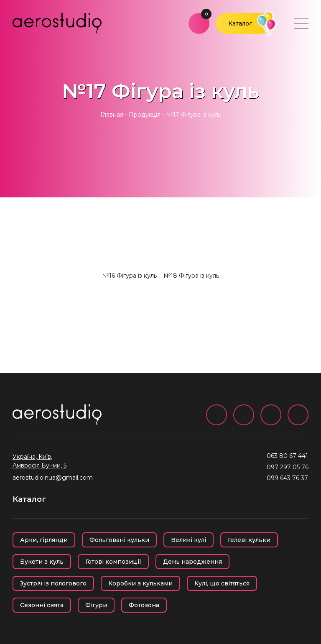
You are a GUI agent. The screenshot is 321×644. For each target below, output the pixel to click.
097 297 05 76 (288, 467)
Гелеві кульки (249, 540)
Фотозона (144, 605)
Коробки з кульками (140, 583)
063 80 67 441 (287, 456)
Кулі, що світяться (222, 583)
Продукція (145, 115)
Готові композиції (113, 562)
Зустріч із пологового (53, 583)
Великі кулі (189, 540)
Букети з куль (42, 562)
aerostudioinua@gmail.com (53, 478)
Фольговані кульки (119, 540)
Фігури (96, 605)
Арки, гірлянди (44, 540)
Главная (112, 115)
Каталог (240, 23)
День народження (192, 562)
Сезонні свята (42, 605)
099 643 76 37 (287, 478)
